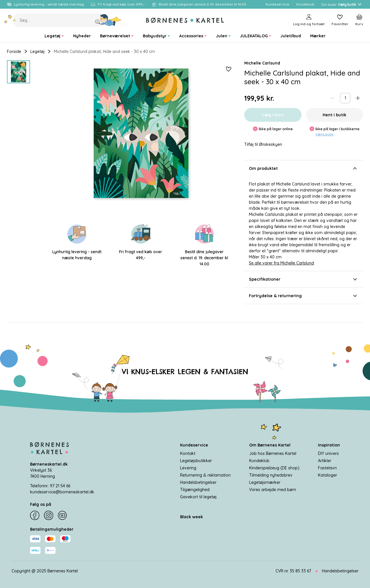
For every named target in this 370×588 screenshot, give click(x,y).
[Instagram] (49, 515)
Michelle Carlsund (262, 63)
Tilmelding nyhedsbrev (271, 475)
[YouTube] (62, 515)
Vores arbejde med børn (273, 490)
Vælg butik (324, 134)
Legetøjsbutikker (196, 461)
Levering (188, 468)
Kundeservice (194, 445)
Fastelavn (327, 468)
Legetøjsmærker (265, 482)
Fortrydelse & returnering (304, 296)
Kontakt (188, 453)
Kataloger (328, 475)
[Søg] (112, 20)
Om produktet (304, 168)
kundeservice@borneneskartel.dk (62, 492)
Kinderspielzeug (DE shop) (274, 468)
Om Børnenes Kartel (270, 445)
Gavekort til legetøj (198, 497)
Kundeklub (259, 461)
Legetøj (37, 52)
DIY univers (328, 453)
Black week (192, 517)
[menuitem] (54, 36)
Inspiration (329, 445)
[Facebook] (35, 515)
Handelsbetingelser (198, 482)
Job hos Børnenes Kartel (273, 453)
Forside (14, 52)
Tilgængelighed (195, 490)
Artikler (325, 461)
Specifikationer (304, 279)
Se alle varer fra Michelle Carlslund (281, 263)
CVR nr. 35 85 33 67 (293, 571)
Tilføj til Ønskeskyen (263, 145)
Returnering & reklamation (205, 475)
